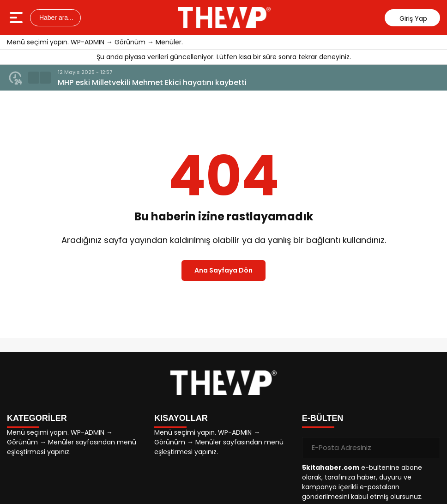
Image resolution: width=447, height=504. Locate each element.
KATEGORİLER (37, 418)
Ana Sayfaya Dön (223, 270)
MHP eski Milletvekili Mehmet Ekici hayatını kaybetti (152, 82)
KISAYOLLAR (181, 418)
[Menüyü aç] (17, 18)
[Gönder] (429, 448)
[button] (34, 78)
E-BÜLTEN (323, 418)
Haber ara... (55, 18)
